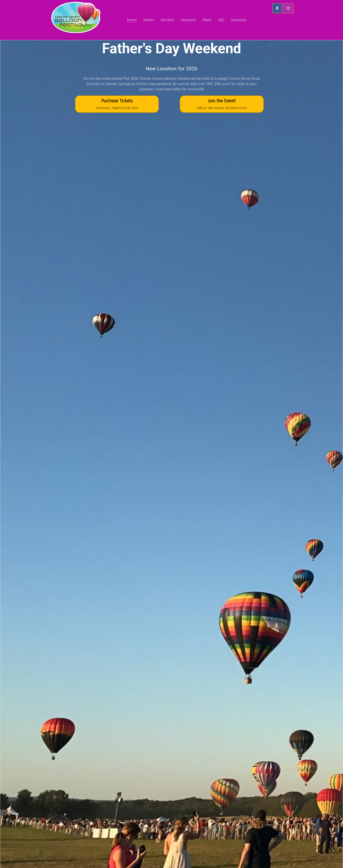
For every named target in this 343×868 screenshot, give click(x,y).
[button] (277, 8)
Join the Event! (222, 104)
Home (132, 20)
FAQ (221, 20)
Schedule (238, 20)
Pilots (207, 20)
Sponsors (188, 20)
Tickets (149, 20)
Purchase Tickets (117, 104)
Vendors (167, 20)
